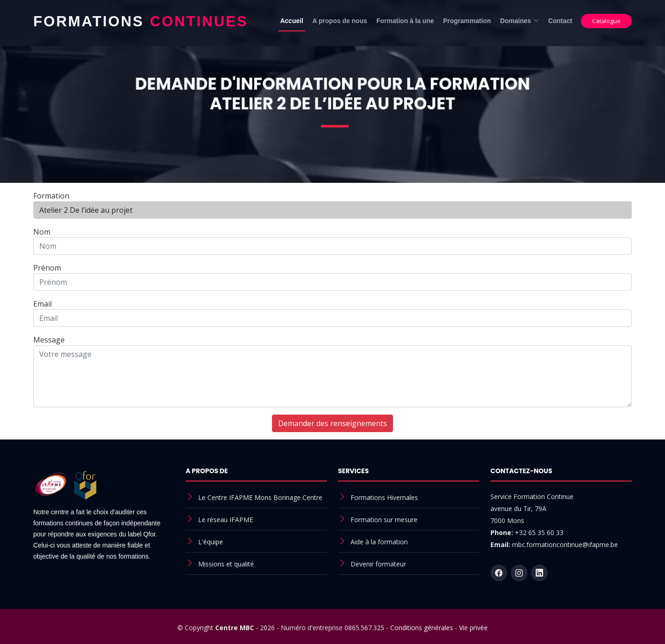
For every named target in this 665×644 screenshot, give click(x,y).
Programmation (467, 21)
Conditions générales (422, 628)
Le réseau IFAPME (226, 520)
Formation (51, 196)
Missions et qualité (226, 564)
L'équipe (211, 542)
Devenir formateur (378, 564)
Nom (42, 232)
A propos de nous (340, 21)
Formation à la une (405, 21)
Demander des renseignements (332, 423)
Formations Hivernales (384, 497)
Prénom (47, 268)
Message (49, 340)
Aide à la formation (379, 542)
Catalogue (606, 21)
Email (42, 304)
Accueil (292, 21)
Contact (560, 21)
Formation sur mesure (384, 520)
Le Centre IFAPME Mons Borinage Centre (260, 497)
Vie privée (473, 628)
